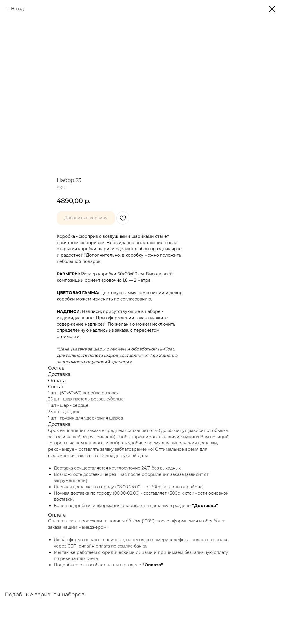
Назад (17, 9)
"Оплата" (153, 565)
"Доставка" (205, 506)
